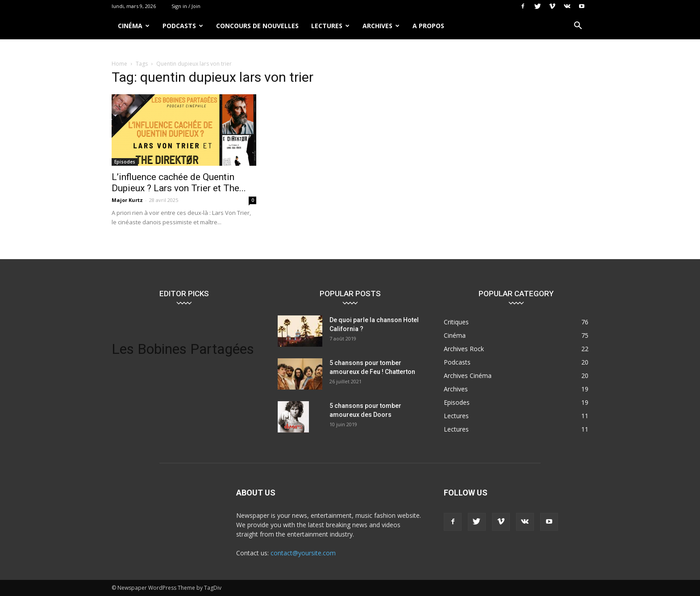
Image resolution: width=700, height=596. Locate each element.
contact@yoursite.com (303, 553)
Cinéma (134, 26)
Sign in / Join (186, 6)
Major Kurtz (127, 200)
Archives (381, 26)
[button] (578, 27)
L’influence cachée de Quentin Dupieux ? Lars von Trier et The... (179, 183)
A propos (428, 26)
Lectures (330, 26)
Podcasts (183, 26)
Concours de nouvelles (257, 26)
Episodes (125, 162)
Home (119, 64)
